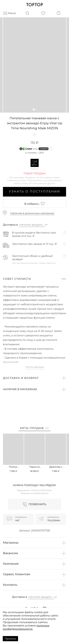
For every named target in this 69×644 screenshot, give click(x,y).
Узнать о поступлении (34, 192)
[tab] (34, 429)
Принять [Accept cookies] (10, 639)
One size (35, 163)
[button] (34, 109)
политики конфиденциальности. (26, 627)
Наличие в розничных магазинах (32, 213)
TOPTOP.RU (34, 5)
